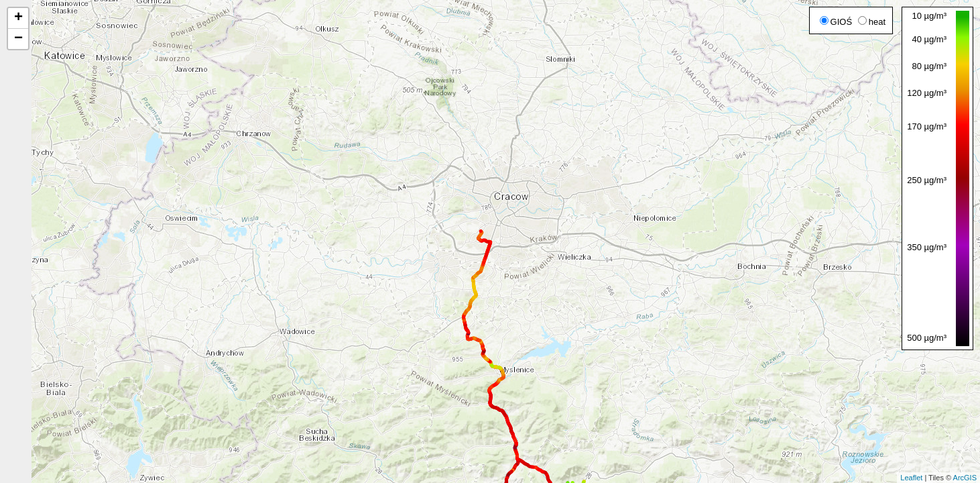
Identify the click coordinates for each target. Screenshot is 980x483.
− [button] (18, 39)
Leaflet (911, 478)
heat (872, 22)
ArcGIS (965, 478)
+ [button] (18, 18)
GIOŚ (836, 22)
